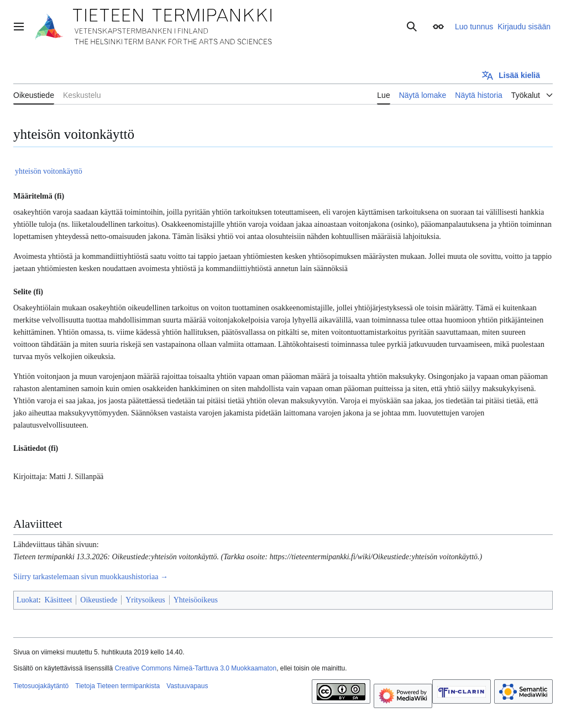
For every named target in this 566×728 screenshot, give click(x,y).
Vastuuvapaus (187, 686)
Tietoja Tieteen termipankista (117, 686)
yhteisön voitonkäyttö (49, 171)
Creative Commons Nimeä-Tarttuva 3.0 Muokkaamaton (195, 668)
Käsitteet (59, 600)
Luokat (28, 600)
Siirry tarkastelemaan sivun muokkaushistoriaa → (91, 577)
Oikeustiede (99, 600)
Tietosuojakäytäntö (41, 686)
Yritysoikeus (145, 600)
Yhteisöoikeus (196, 600)
